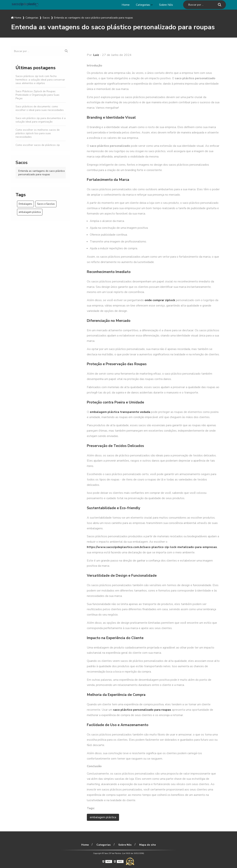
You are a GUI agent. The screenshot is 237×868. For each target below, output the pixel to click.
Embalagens (25, 204)
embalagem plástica (30, 212)
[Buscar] (220, 5)
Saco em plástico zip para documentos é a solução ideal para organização (41, 120)
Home (126, 5)
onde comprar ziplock (160, 300)
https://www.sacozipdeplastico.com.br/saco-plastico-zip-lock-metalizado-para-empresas (152, 547)
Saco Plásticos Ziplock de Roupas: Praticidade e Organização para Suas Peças (37, 95)
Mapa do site (147, 845)
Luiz (96, 55)
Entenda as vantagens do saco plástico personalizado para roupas (42, 173)
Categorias (143, 5)
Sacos (22, 162)
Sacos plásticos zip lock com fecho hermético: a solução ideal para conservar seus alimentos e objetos (40, 80)
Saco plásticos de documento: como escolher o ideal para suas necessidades (40, 108)
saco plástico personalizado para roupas (142, 710)
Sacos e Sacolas (46, 204)
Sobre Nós (166, 5)
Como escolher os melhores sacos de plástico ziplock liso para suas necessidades (38, 133)
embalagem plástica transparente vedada (120, 412)
